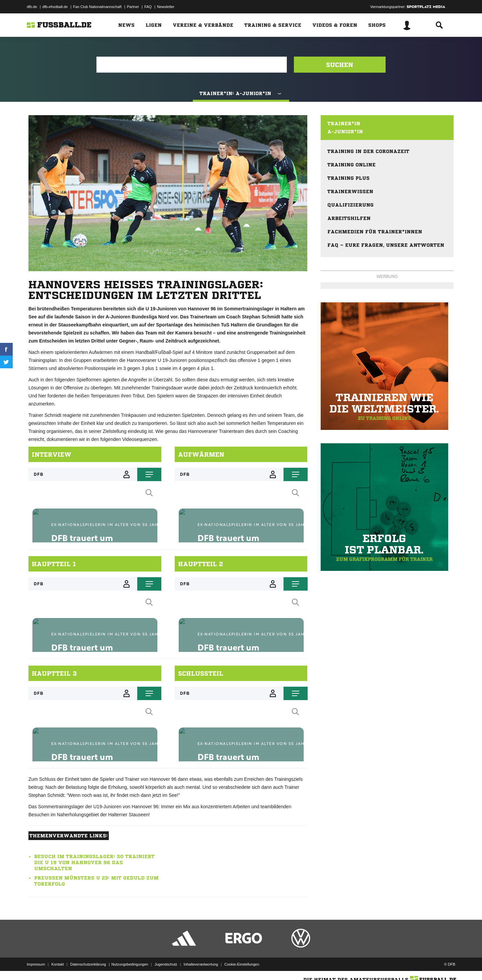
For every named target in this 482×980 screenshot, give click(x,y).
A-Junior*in (345, 132)
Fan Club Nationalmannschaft (97, 7)
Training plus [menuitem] (348, 178)
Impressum (36, 964)
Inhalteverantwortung (201, 964)
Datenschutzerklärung (88, 964)
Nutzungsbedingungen (130, 964)
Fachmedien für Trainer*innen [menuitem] (375, 232)
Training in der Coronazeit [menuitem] (368, 151)
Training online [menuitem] (351, 165)
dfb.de (32, 7)
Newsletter (166, 7)
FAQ (148, 7)
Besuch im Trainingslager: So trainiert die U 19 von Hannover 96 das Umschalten (94, 862)
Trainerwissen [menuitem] (350, 192)
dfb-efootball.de (55, 7)
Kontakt (57, 964)
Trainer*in (344, 124)
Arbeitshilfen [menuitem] (349, 218)
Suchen (340, 65)
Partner (133, 7)
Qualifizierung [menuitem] (350, 205)
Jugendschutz (166, 964)
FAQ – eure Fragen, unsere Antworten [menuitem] (386, 245)
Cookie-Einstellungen (242, 964)
